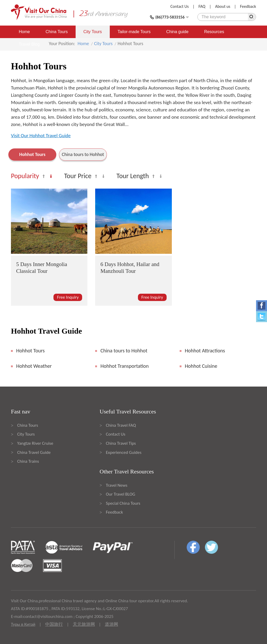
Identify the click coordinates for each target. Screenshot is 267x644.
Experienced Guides (124, 452)
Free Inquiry (68, 297)
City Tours (93, 32)
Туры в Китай (23, 624)
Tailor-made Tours (134, 32)
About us (223, 6)
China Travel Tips (121, 443)
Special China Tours (123, 503)
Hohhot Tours (32, 154)
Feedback (248, 6)
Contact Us (180, 6)
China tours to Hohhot (83, 154)
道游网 (111, 624)
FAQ (202, 6)
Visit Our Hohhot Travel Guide (41, 136)
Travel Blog (29, 44)
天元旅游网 (84, 624)
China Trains (28, 461)
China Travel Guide (34, 452)
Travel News (117, 485)
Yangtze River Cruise (35, 443)
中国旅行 (54, 624)
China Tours (57, 32)
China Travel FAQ (121, 425)
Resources (214, 32)
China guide (177, 32)
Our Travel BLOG (120, 494)
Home (24, 32)
